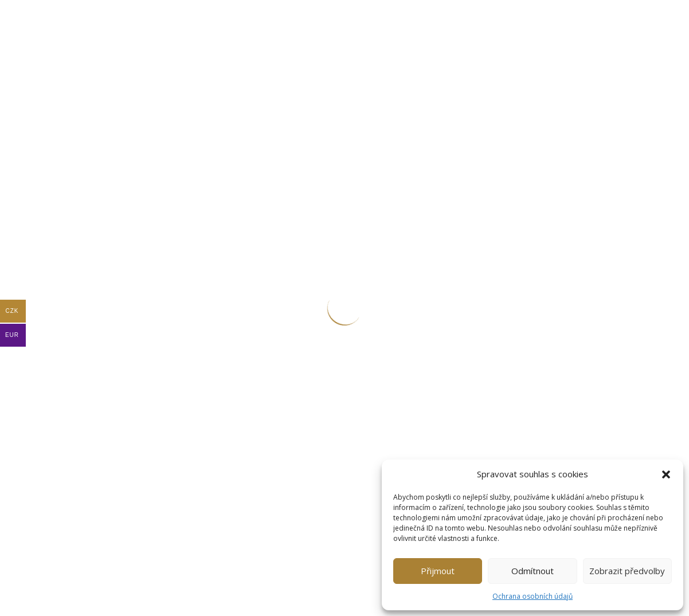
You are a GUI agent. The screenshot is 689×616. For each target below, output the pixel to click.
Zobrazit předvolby (627, 571)
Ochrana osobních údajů (533, 596)
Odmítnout (533, 571)
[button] (666, 474)
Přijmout (438, 571)
